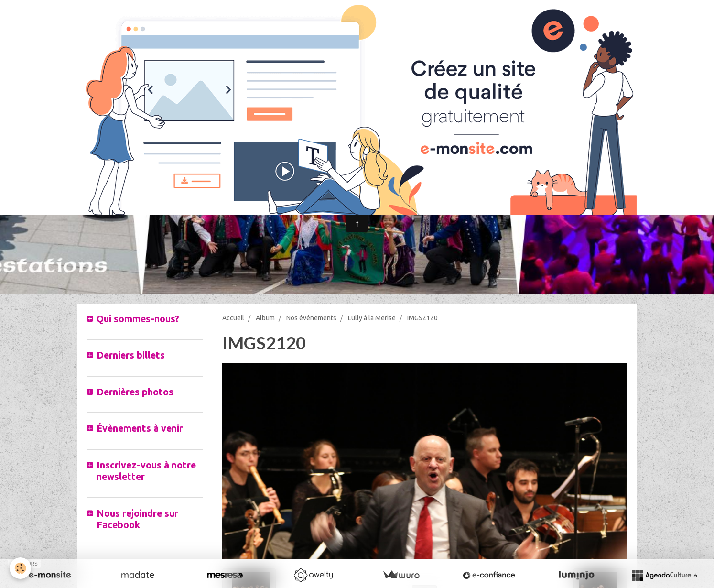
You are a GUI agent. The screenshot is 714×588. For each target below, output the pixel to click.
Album (265, 318)
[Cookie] (20, 568)
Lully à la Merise (372, 318)
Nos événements (311, 318)
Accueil (233, 318)
